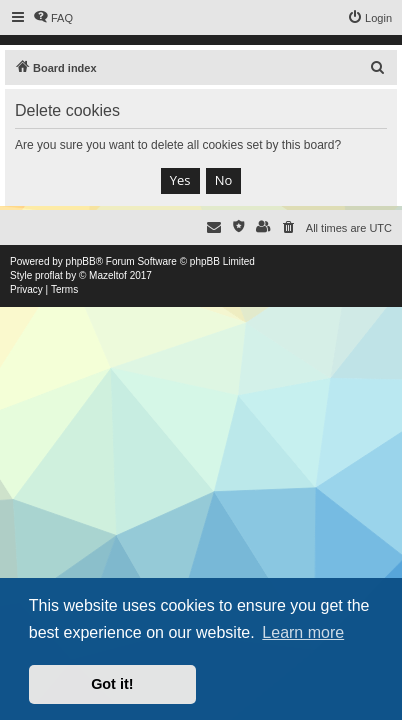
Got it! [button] (112, 684)
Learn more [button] (303, 632)
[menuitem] (53, 18)
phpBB (81, 261)
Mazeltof (108, 275)
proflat (49, 275)
